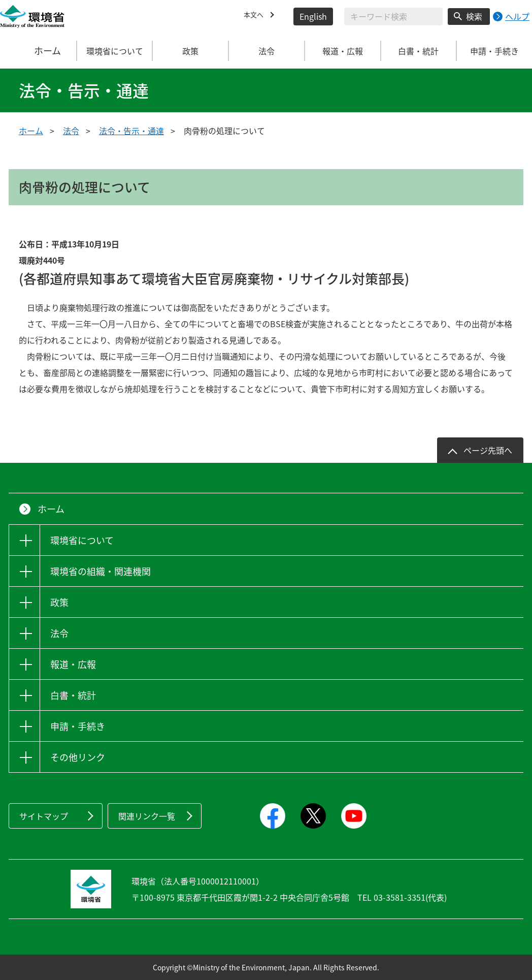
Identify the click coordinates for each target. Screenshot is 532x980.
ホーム (39, 51)
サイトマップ (44, 816)
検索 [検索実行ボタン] (474, 16)
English (313, 16)
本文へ (256, 16)
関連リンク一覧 (147, 816)
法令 (71, 131)
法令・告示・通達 (131, 131)
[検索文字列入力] (393, 17)
